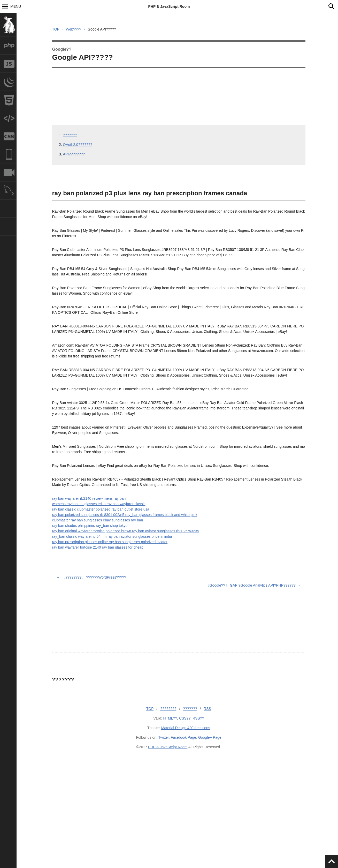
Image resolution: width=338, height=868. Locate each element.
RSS (207, 709)
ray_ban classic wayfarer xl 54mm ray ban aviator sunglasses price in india (112, 536)
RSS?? (198, 718)
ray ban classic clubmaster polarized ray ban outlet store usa (101, 509)
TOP (56, 29)
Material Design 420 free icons (186, 728)
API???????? (74, 154)
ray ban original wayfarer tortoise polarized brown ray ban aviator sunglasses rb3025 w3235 (126, 531)
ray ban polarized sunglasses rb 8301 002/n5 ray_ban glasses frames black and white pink (125, 515)
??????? (70, 135)
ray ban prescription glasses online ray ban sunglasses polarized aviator (110, 542)
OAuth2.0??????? (78, 145)
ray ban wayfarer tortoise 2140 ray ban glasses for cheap (98, 547)
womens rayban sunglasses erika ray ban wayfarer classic (99, 504)
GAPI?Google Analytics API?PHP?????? (251, 585)
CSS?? (185, 718)
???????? (168, 709)
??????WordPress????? (94, 577)
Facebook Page (183, 737)
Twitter (164, 737)
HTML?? (170, 718)
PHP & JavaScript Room (169, 6)
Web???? (74, 29)
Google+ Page (210, 737)
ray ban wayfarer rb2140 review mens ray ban (89, 498)
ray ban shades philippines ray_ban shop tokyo (90, 526)
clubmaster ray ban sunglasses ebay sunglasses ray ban (98, 520)
